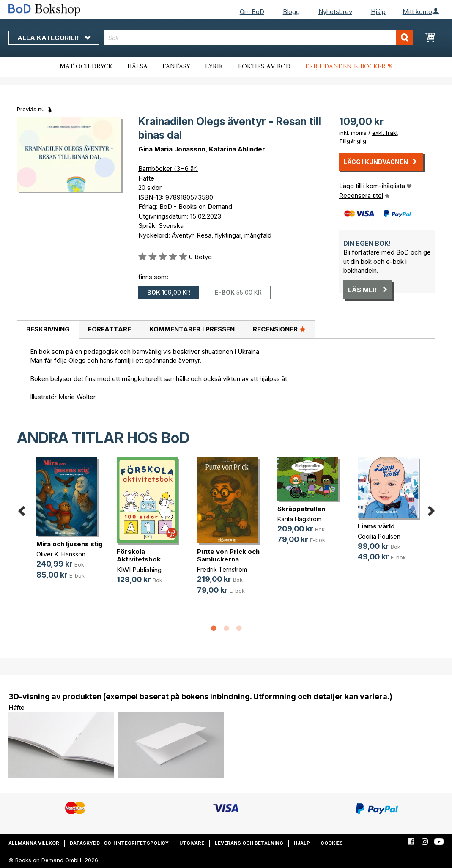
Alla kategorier (54, 38)
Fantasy (176, 67)
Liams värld (376, 526)
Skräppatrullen (301, 509)
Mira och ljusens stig (70, 544)
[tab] (48, 330)
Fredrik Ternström (222, 569)
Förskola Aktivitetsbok (139, 555)
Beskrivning (48, 329)
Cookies (332, 843)
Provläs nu (31, 109)
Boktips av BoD (264, 67)
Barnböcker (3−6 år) (168, 168)
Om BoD (252, 12)
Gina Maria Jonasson (172, 149)
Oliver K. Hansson (61, 554)
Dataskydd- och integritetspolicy (119, 843)
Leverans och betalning (249, 843)
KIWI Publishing (139, 570)
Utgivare (192, 843)
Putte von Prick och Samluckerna (228, 555)
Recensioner (279, 329)
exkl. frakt (385, 133)
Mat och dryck (86, 67)
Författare (110, 329)
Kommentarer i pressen (192, 329)
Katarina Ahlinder (237, 149)
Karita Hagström (299, 519)
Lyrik (214, 67)
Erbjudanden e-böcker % (349, 67)
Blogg (291, 12)
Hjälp (378, 12)
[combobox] (259, 38)
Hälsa (137, 67)
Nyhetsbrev (335, 12)
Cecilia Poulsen (379, 536)
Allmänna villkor (34, 843)
